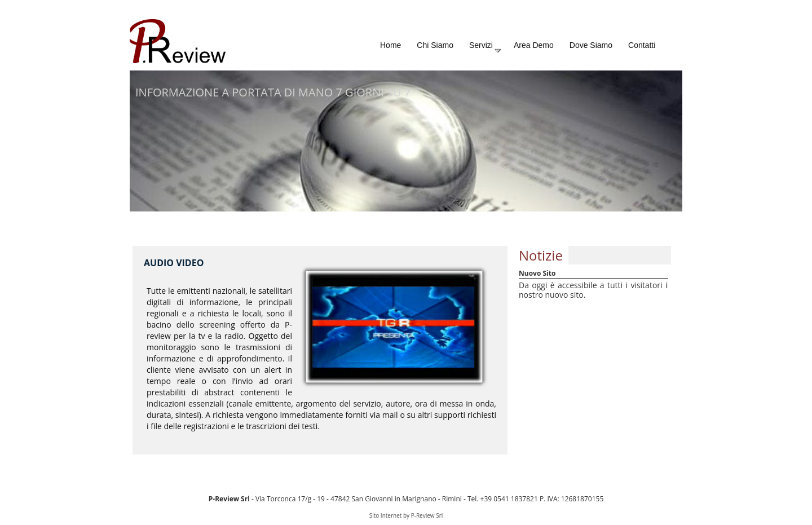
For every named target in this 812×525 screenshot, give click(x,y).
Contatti (642, 45)
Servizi (486, 48)
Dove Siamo (591, 45)
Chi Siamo (435, 45)
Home (390, 45)
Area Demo (534, 45)
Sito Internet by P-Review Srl (406, 515)
